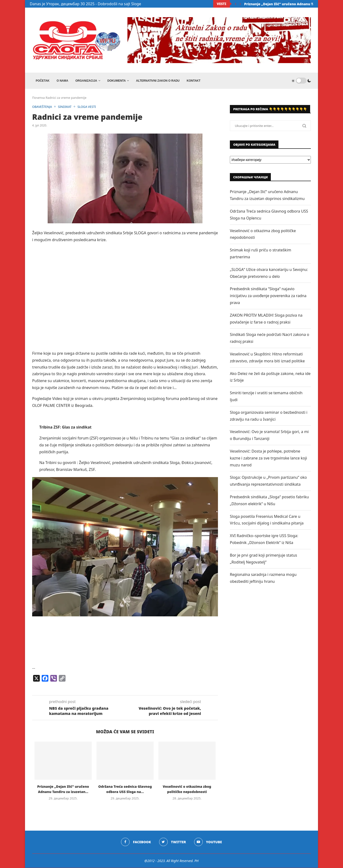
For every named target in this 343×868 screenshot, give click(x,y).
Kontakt (194, 81)
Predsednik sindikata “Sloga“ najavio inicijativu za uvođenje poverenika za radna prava (268, 296)
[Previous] (236, 4)
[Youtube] (208, 842)
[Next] (240, 4)
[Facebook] (136, 842)
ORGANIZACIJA (86, 81)
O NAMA (63, 81)
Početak (43, 81)
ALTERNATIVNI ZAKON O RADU (158, 81)
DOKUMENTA (117, 81)
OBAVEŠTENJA (42, 107)
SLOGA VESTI (88, 107)
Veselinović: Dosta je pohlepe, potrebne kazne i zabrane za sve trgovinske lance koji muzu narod (268, 458)
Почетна (38, 98)
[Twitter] (173, 842)
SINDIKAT (65, 107)
